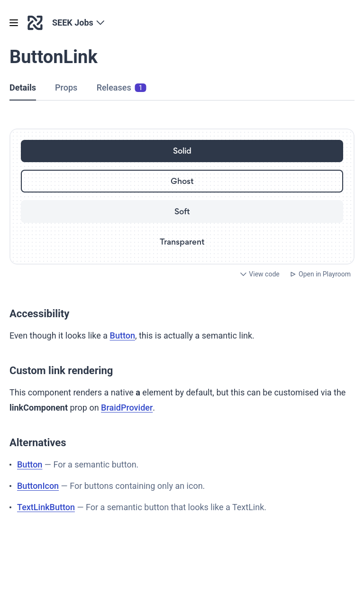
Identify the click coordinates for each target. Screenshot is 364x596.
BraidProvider (127, 408)
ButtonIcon (38, 486)
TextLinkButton (46, 507)
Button (123, 335)
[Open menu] (14, 23)
